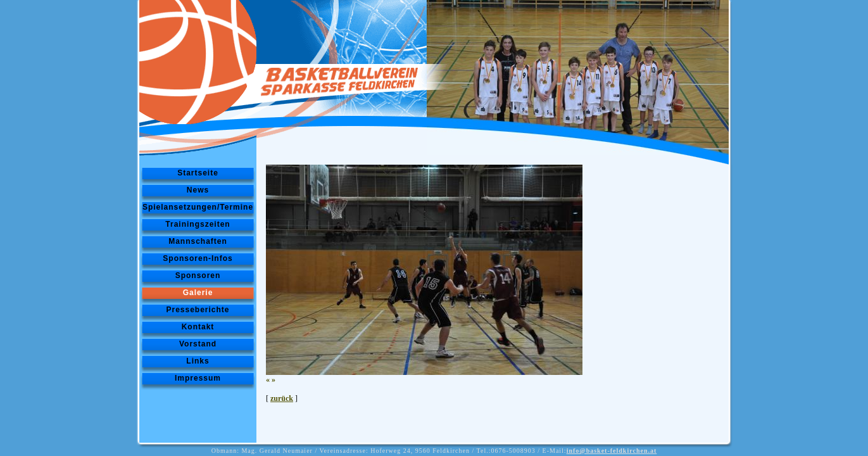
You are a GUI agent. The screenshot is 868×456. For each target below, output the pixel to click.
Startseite (198, 173)
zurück (282, 398)
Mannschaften (198, 241)
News (198, 190)
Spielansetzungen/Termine (198, 207)
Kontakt (198, 327)
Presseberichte (198, 310)
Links (198, 361)
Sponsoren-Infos (198, 258)
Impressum (198, 378)
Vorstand (198, 344)
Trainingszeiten (198, 224)
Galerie (198, 293)
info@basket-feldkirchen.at (612, 451)
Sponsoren (198, 275)
